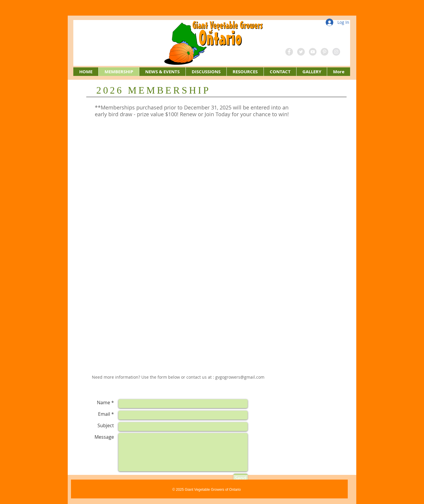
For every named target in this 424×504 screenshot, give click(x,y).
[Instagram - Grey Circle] (336, 52)
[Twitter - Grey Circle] (301, 52)
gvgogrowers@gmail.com (240, 377)
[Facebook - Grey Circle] (289, 52)
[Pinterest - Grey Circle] (324, 52)
